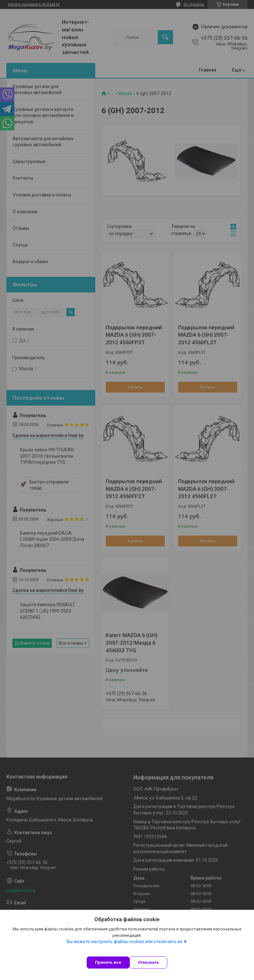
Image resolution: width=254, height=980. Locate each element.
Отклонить (148, 962)
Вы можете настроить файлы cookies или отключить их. (125, 942)
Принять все (108, 962)
